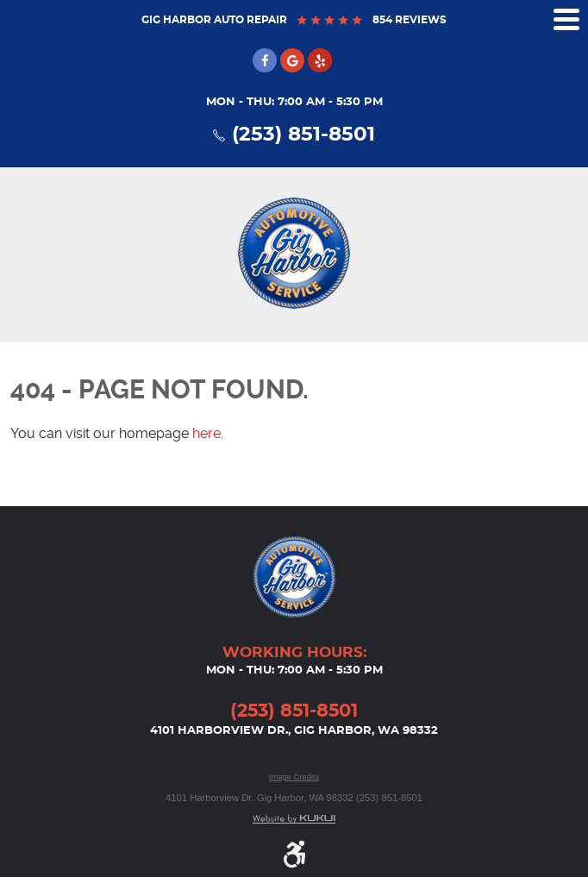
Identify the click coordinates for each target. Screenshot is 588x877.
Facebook (265, 60)
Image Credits (294, 777)
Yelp (320, 60)
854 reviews (408, 20)
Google (292, 60)
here (206, 433)
